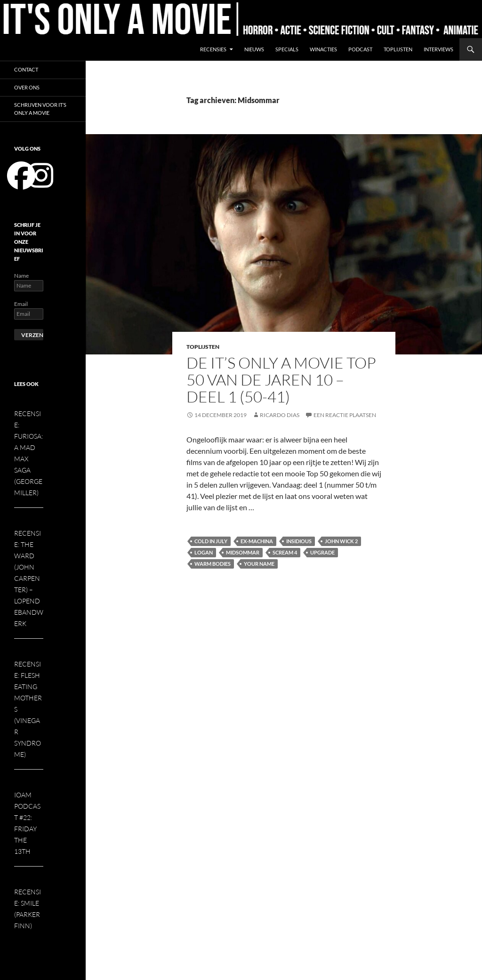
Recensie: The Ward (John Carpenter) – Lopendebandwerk (29, 578)
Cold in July (211, 541)
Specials (287, 49)
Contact (26, 69)
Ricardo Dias (280, 415)
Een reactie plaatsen (345, 415)
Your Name (259, 564)
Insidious (299, 541)
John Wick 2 (341, 541)
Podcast (360, 49)
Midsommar (243, 552)
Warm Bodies (213, 564)
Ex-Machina (257, 541)
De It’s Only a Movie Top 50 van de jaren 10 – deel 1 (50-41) (281, 380)
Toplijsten (398, 49)
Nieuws (254, 49)
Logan (204, 552)
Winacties (323, 49)
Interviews (438, 49)
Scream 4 (285, 552)
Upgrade (322, 552)
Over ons (27, 87)
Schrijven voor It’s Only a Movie (40, 109)
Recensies (213, 49)
